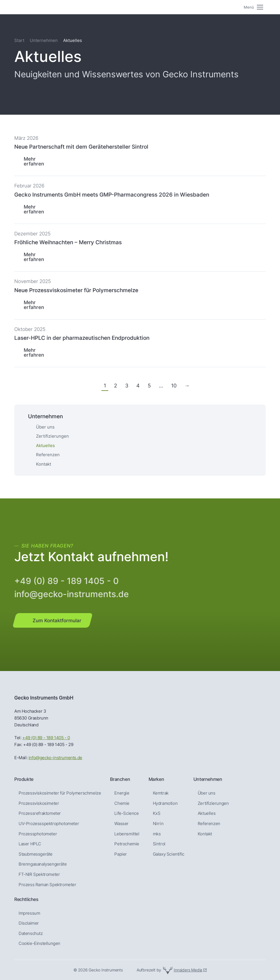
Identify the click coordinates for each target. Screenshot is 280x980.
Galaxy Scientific (169, 854)
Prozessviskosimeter (39, 803)
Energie (122, 793)
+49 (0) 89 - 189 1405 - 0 (66, 581)
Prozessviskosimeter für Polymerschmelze (60, 793)
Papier (121, 854)
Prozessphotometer (38, 834)
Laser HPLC (30, 844)
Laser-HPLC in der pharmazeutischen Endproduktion (82, 338)
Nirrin (158, 824)
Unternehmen (44, 40)
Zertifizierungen (52, 436)
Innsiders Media (188, 970)
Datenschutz (31, 933)
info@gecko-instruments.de (72, 594)
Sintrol (159, 844)
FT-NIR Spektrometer (39, 874)
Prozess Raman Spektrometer (47, 885)
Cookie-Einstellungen (39, 943)
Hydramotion (165, 803)
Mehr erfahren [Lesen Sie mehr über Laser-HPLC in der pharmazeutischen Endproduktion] (34, 352)
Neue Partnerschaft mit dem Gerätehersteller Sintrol (81, 147)
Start (19, 40)
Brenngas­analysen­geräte (43, 864)
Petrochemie (127, 844)
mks (157, 834)
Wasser (121, 824)
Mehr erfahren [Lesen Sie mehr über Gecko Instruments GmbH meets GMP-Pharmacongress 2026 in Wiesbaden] (34, 209)
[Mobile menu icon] (253, 7)
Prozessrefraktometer (40, 813)
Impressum (29, 913)
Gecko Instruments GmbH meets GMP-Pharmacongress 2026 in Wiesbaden (112, 195)
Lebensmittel (127, 834)
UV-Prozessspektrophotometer (49, 824)
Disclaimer (29, 923)
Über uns (45, 427)
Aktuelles (207, 813)
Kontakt (44, 464)
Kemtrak (161, 793)
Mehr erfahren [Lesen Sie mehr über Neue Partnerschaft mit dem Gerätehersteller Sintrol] (34, 161)
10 (174, 386)
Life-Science (126, 813)
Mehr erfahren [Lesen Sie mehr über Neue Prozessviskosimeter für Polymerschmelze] (34, 305)
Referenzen (48, 455)
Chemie (122, 803)
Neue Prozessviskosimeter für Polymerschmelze (76, 290)
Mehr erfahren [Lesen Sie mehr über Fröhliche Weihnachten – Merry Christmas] (34, 257)
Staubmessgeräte (36, 854)
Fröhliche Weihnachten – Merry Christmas (68, 242)
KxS (157, 813)
